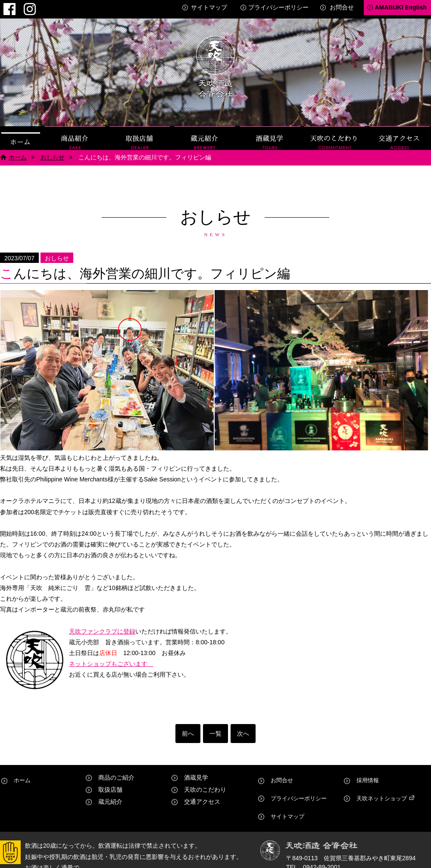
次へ (243, 730)
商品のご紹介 (116, 774)
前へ (188, 730)
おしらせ (53, 154)
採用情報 (368, 774)
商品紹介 (75, 135)
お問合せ (342, 7)
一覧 (215, 730)
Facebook (6, 7)
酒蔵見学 (270, 135)
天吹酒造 (215, 65)
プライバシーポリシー (278, 7)
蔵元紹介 (205, 135)
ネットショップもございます (111, 660)
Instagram (21, 7)
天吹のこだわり (334, 135)
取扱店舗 (140, 135)
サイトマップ (209, 7)
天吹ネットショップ (383, 786)
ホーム (21, 135)
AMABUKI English (401, 7)
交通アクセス (400, 135)
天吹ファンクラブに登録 (102, 628)
